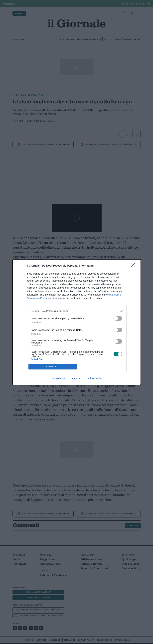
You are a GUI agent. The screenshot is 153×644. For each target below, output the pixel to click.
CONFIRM (53, 367)
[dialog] (77, 322)
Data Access (76, 378)
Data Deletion (58, 378)
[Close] (134, 266)
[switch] (118, 318)
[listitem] (77, 311)
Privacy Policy (95, 378)
